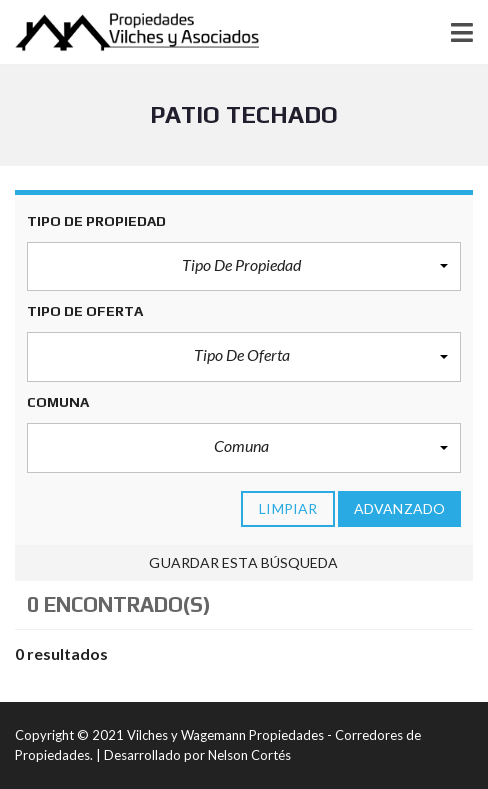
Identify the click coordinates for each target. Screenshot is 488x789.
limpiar (288, 508)
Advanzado (399, 508)
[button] (244, 267)
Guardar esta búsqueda (243, 562)
